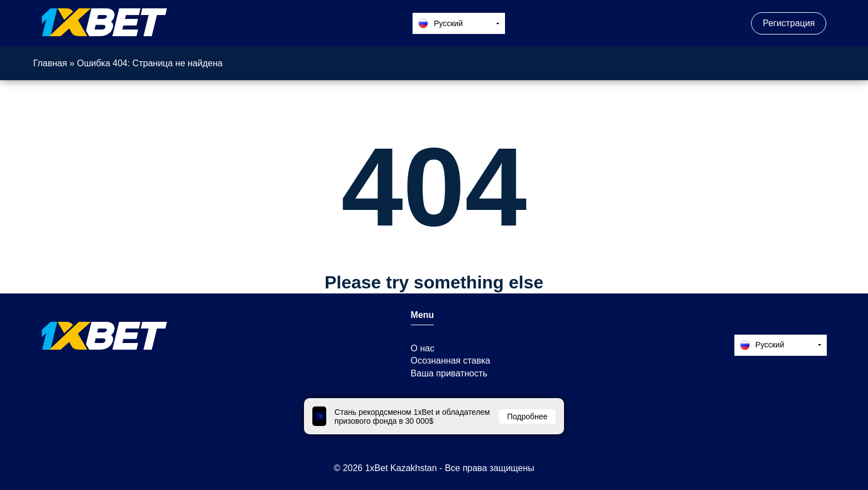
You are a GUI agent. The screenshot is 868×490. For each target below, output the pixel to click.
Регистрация (789, 23)
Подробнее (528, 416)
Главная (50, 63)
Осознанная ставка (451, 361)
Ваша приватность (449, 373)
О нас (423, 348)
